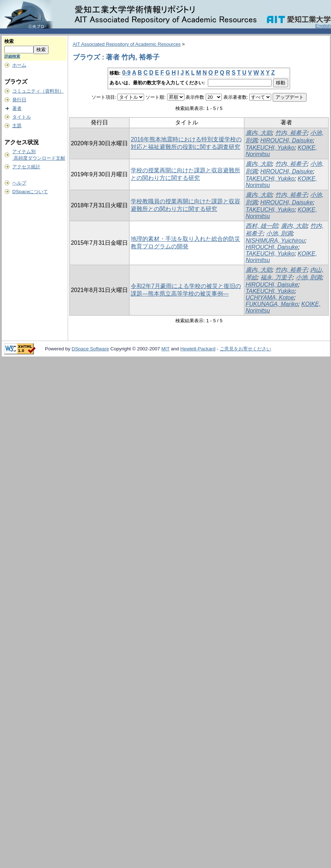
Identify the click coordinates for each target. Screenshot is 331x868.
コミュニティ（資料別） (38, 91)
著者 (17, 108)
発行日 (19, 100)
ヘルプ (19, 183)
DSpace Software (90, 349)
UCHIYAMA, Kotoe (270, 298)
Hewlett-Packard (198, 349)
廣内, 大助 (259, 133)
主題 (17, 126)
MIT (165, 349)
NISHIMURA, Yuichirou (275, 241)
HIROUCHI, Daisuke (287, 140)
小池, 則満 (279, 233)
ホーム (19, 65)
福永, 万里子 (276, 277)
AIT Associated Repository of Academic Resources (127, 44)
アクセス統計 (26, 167)
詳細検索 (12, 56)
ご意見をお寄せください (245, 349)
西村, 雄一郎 (262, 226)
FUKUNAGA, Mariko (272, 304)
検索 (9, 41)
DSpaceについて (30, 192)
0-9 (126, 73)
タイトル (22, 117)
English (323, 26)
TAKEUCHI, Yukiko (270, 148)
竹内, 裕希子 (291, 133)
